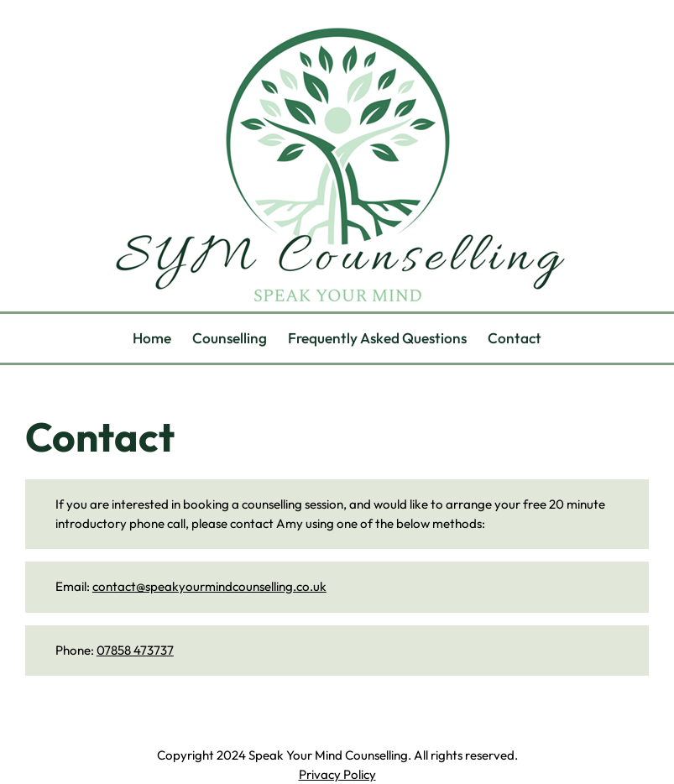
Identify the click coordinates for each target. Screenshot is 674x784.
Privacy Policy (337, 774)
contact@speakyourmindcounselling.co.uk (209, 586)
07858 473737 (135, 650)
